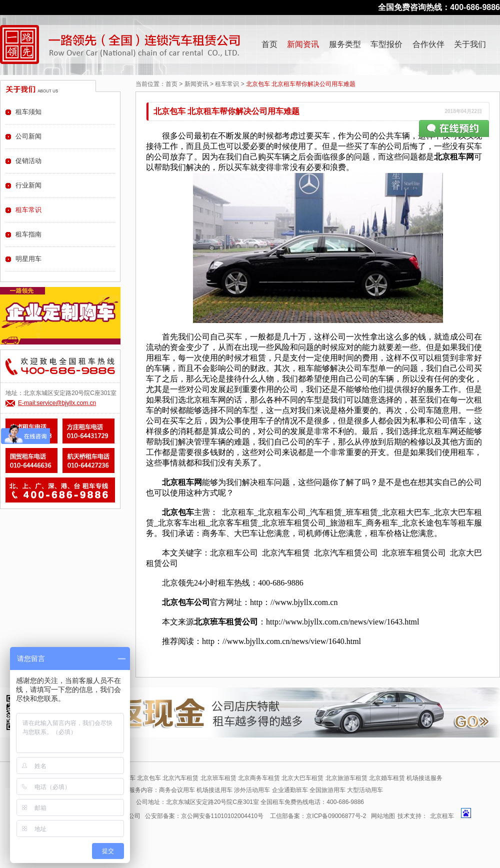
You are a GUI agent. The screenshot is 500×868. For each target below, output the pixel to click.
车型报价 (386, 44)
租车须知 (28, 112)
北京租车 (442, 816)
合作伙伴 (428, 44)
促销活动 (28, 161)
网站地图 (383, 816)
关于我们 (470, 44)
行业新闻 (28, 185)
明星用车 (28, 259)
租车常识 (227, 84)
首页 (269, 44)
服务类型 (345, 44)
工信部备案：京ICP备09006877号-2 (318, 816)
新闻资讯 (303, 44)
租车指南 (28, 234)
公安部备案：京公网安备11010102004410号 (204, 816)
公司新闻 (28, 136)
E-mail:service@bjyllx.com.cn (57, 403)
